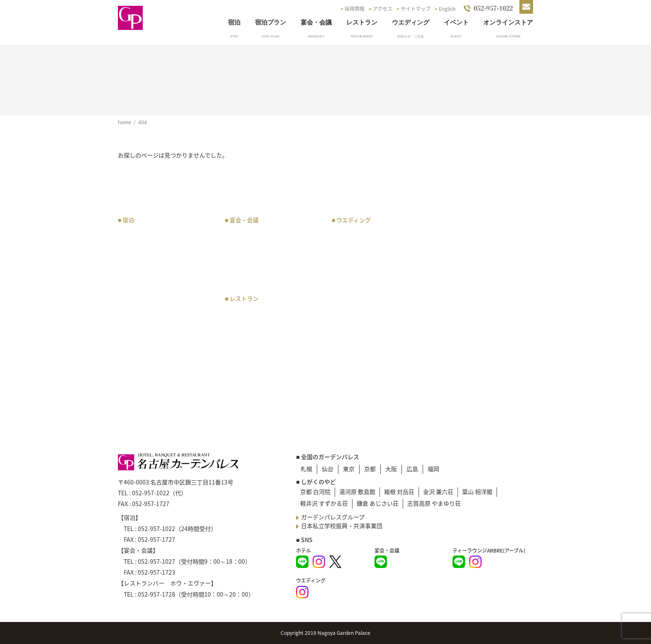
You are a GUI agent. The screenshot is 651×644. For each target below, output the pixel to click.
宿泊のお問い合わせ (148, 369)
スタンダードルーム (148, 275)
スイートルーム (142, 255)
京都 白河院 (315, 492)
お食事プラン (247, 312)
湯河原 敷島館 (357, 492)
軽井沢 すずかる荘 (324, 503)
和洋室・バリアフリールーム (160, 286)
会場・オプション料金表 (261, 265)
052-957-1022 (151, 493)
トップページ (461, 221)
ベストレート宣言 (145, 359)
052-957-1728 (157, 594)
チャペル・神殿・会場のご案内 (377, 244)
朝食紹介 (134, 348)
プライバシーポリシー (472, 324)
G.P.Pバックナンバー (471, 304)
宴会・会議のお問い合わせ (264, 275)
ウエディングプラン (362, 234)
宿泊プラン (270, 22)
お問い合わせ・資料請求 (475, 283)
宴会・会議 (316, 22)
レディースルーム (145, 296)
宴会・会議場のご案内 (258, 244)
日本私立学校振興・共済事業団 (342, 526)
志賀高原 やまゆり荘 (434, 503)
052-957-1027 (157, 561)
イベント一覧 (461, 262)
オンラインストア (508, 22)
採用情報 (355, 9)
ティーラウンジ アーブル (263, 323)
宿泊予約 (134, 307)
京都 (370, 469)
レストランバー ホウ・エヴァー (273, 333)
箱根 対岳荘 (399, 492)
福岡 (433, 469)
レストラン (362, 22)
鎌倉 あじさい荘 (378, 503)
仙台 (328, 469)
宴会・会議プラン (252, 234)
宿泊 (234, 22)
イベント (456, 22)
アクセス (383, 9)
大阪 (391, 469)
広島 (412, 469)
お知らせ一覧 (461, 252)
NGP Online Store (470, 314)
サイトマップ (416, 9)
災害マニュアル (464, 335)
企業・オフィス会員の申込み (160, 327)
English (447, 9)
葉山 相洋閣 (477, 492)
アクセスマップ (464, 231)
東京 (349, 469)
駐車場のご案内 (464, 241)
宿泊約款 (134, 379)
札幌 (306, 469)
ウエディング (411, 22)
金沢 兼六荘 (438, 492)
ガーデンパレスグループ (333, 517)
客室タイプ (137, 244)
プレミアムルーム (145, 265)
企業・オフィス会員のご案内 (160, 317)
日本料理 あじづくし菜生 (264, 344)
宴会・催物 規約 (252, 255)
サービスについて (145, 338)
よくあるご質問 (464, 273)
